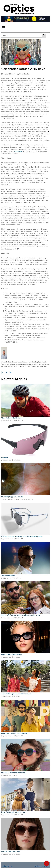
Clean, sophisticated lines (11, 852)
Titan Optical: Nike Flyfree (11, 418)
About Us (7, 867)
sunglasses (18, 152)
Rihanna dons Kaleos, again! (12, 655)
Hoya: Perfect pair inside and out (13, 812)
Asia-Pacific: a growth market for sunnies (16, 694)
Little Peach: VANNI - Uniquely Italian (15, 733)
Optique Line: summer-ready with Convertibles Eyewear (22, 536)
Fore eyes (5, 458)
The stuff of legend (8, 576)
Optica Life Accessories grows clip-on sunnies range (21, 615)
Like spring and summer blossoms (14, 773)
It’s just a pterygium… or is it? (12, 497)
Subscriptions (41, 867)
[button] (3, 27)
